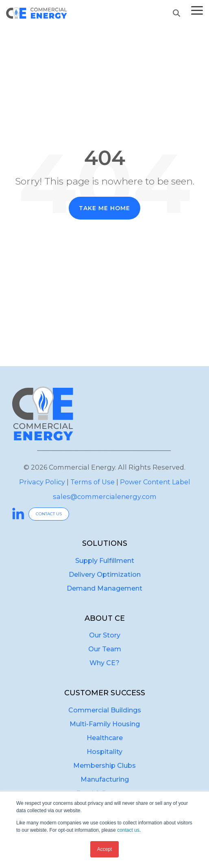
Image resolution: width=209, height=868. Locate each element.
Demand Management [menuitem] (104, 588)
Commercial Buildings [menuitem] (105, 710)
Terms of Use (93, 482)
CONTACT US (49, 514)
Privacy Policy (42, 482)
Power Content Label (155, 482)
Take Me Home (104, 208)
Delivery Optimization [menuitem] (105, 575)
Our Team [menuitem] (105, 649)
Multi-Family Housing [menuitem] (105, 724)
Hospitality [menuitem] (104, 752)
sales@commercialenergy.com (105, 497)
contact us (128, 830)
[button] (197, 10)
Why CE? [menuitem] (104, 663)
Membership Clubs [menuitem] (104, 766)
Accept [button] (105, 849)
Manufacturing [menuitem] (105, 779)
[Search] (176, 13)
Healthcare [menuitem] (105, 738)
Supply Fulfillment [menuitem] (105, 561)
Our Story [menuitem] (105, 635)
